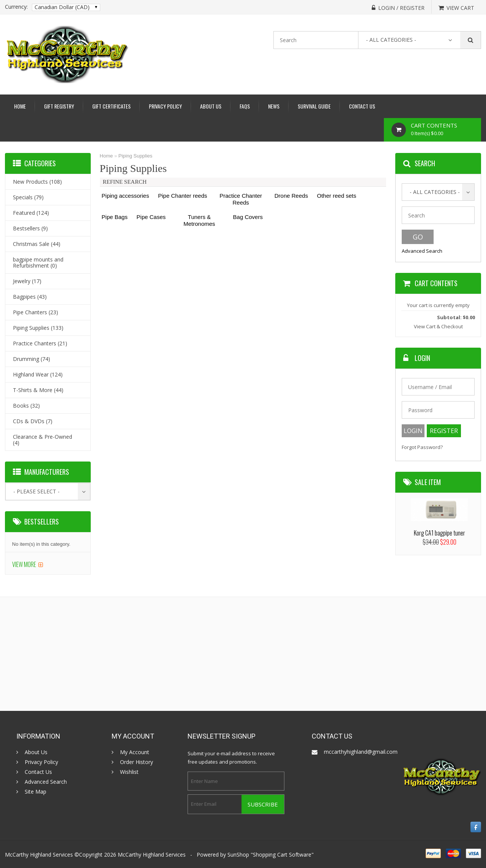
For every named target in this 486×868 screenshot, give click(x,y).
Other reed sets (337, 196)
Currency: (16, 7)
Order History (136, 762)
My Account (135, 752)
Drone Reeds (291, 196)
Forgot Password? (422, 447)
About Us (211, 106)
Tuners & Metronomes (199, 220)
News (274, 106)
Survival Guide (314, 106)
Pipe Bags (115, 217)
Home (20, 106)
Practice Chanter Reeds (241, 199)
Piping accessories (125, 196)
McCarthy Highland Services (152, 855)
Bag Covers (248, 217)
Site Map (36, 792)
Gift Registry (59, 106)
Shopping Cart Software (282, 855)
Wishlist (129, 772)
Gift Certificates (111, 106)
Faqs (245, 106)
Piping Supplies (136, 156)
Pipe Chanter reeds (182, 196)
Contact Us (362, 106)
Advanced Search (422, 251)
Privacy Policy (165, 106)
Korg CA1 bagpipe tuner (439, 533)
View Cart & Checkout (438, 326)
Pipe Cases (151, 217)
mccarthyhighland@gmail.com (361, 752)
